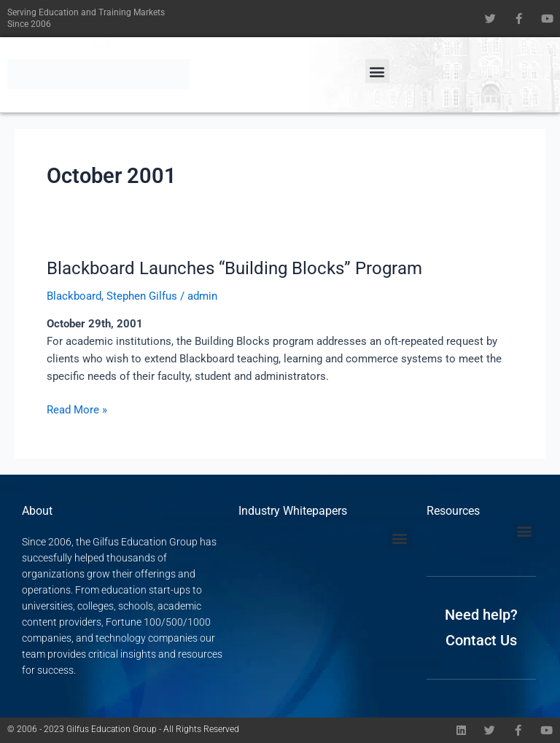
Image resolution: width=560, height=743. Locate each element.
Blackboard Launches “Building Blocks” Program (234, 268)
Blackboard (74, 296)
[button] (377, 71)
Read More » (77, 409)
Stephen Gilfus (142, 296)
